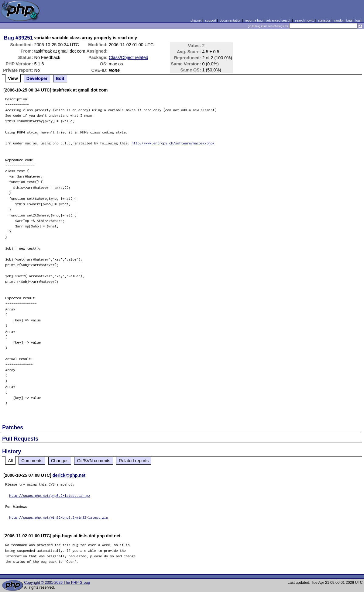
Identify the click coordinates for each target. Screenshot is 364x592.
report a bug (254, 20)
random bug (343, 20)
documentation (230, 20)
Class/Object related (129, 57)
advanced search (279, 20)
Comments (32, 461)
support (211, 20)
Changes (60, 461)
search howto (304, 20)
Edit (60, 78)
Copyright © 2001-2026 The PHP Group (57, 583)
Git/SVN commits (94, 461)
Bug (9, 38)
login (359, 20)
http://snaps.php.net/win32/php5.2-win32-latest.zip (58, 517)
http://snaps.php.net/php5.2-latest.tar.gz (50, 495)
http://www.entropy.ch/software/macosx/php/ (173, 143)
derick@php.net (69, 475)
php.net (196, 20)
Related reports (134, 461)
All (10, 461)
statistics (324, 20)
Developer (37, 78)
